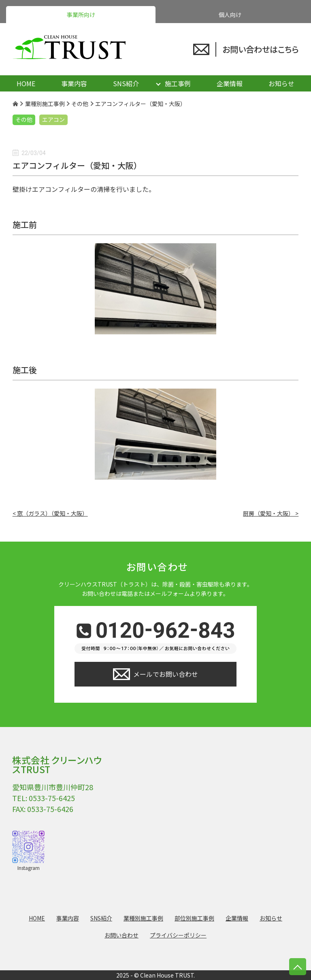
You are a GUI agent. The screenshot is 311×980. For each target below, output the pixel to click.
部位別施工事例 (194, 918)
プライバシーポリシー (178, 935)
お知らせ (281, 83)
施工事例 (178, 83)
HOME (26, 83)
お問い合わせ (121, 935)
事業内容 (74, 83)
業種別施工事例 (143, 918)
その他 (24, 119)
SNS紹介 (126, 83)
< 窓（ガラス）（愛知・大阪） (50, 513)
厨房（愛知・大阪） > (271, 513)
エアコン (53, 119)
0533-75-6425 (52, 798)
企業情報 (230, 83)
